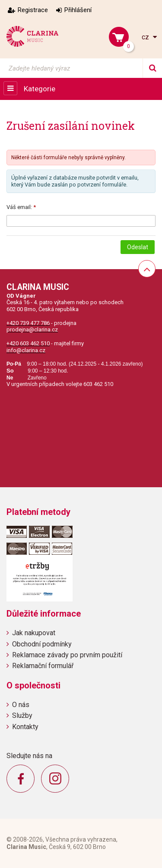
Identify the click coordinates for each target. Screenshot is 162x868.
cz (146, 37)
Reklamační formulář (43, 666)
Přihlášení (78, 10)
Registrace (33, 10)
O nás (21, 705)
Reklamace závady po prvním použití (67, 655)
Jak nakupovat (34, 633)
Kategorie (40, 89)
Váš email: (19, 207)
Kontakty (25, 727)
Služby (22, 715)
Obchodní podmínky (42, 644)
